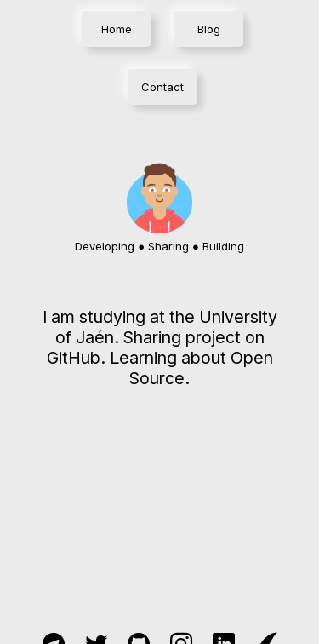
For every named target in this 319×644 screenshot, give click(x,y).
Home (117, 29)
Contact (162, 87)
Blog (209, 29)
